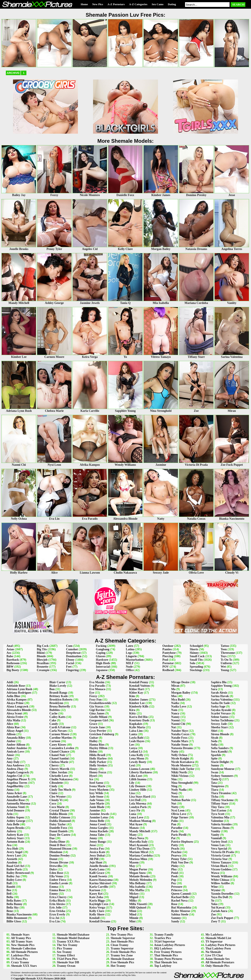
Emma (54, 887)
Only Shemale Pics (217, 966)
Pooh (174, 876)
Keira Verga (97, 908)
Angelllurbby (15, 786)
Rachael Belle (180, 897)
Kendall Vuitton (139, 686)
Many (133, 835)
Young (225, 670)
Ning (174, 786)
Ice (91, 779)
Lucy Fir (135, 810)
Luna (133, 814)
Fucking (101, 646)
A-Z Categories (138, 4)
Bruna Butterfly (60, 707)
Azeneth (12, 859)
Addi (10, 682)
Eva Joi (54, 918)
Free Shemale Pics (122, 962)
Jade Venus (97, 800)
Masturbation (135, 660)
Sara (214, 689)
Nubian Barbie (181, 800)
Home (84, 4)
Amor (10, 755)
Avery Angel (14, 852)
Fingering (72, 670)
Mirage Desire (180, 682)
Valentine (217, 821)
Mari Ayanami (138, 845)
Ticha (215, 797)
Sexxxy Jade (219, 724)
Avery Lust (14, 856)
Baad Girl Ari (15, 866)
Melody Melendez (141, 880)
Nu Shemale (213, 952)
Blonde (41, 656)
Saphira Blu (219, 682)
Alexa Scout (14, 713)
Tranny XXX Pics (68, 942)
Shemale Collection (23, 948)
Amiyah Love (15, 752)
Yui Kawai (218, 908)
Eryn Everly (57, 914)
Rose (174, 904)
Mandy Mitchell (140, 831)
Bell (9, 894)
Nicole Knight (180, 759)
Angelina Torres (17, 783)
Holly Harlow (98, 759)
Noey (174, 793)
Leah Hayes (137, 741)
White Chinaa (220, 880)
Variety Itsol (219, 842)
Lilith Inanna (138, 779)
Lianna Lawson (139, 769)
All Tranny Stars (22, 942)
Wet (223, 667)
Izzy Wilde (96, 793)
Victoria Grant (221, 856)
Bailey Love (14, 880)
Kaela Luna (97, 869)
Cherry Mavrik (59, 769)
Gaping (101, 653)
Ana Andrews (15, 765)
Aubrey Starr (15, 838)
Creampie (43, 670)
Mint (132, 921)
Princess (177, 890)
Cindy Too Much (60, 790)
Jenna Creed (98, 824)
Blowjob (42, 660)
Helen (93, 752)
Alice (10, 724)
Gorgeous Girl (99, 720)
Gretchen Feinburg (102, 734)
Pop (174, 880)
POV (166, 667)
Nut (174, 804)
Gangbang (103, 649)
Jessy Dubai (97, 856)
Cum (69, 646)
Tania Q (216, 779)
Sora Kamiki (219, 752)
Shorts (194, 649)
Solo (193, 663)
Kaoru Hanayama (101, 880)
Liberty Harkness (141, 772)
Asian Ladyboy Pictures (170, 945)
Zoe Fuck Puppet (222, 918)
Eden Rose (56, 873)
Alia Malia (13, 720)
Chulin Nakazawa (61, 779)
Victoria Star (219, 859)
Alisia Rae (13, 727)
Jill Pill (94, 859)
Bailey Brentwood (18, 873)
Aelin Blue (13, 696)
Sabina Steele (180, 914)
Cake (53, 720)
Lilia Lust (136, 776)
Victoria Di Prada (222, 852)
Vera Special (219, 849)
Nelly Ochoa (179, 755)
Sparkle (216, 755)
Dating (172, 4)
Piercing (168, 656)
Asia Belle (13, 824)
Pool (165, 660)
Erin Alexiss (57, 904)
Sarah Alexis (219, 693)
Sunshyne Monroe (223, 769)
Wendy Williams (222, 876)
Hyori (93, 776)
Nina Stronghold (182, 783)
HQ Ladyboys (163, 948)
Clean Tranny (119, 945)
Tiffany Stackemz (222, 800)
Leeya (133, 748)
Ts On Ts (226, 660)
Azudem (12, 862)
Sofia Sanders (220, 748)
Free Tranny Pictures (168, 952)
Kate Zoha (96, 897)
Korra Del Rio (138, 717)
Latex (130, 646)
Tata (214, 783)
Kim (132, 696)
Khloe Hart (137, 689)
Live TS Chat (214, 955)
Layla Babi (136, 738)
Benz (10, 911)
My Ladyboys (214, 935)
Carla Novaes (58, 731)
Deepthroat (73, 653)
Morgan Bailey (181, 693)
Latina (130, 649)
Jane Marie (97, 804)
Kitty (133, 713)
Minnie (134, 918)
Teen (224, 649)
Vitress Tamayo (221, 862)
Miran (175, 686)
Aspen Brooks (15, 828)
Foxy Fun (96, 700)
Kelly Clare (97, 911)
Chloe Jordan (58, 772)
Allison (11, 734)
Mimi (133, 911)
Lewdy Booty (138, 762)
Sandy (175, 921)
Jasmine (95, 810)
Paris (175, 831)
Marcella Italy (138, 842)
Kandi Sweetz (98, 876)
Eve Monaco (97, 689)
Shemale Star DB (68, 962)
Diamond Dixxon (60, 849)
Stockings (196, 670)
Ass (9, 653)
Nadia (175, 703)
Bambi (11, 887)
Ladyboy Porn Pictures (220, 945)
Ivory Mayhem (99, 790)
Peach (175, 849)
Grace (93, 724)
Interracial (103, 667)
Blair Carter (57, 682)
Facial (70, 663)
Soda (214, 741)
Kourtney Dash (139, 720)
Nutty (175, 807)
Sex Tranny (64, 952)
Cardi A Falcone (60, 727)
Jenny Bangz (98, 842)
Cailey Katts (57, 717)
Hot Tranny (118, 966)
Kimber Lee (137, 703)
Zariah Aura (219, 911)
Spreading (196, 667)
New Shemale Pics (23, 945)
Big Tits (42, 649)
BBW (10, 667)
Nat (174, 727)
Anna (10, 790)
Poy (174, 883)
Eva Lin (55, 921)
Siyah (215, 738)
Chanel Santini (59, 759)
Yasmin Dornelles (222, 894)
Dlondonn (56, 852)
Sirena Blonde (220, 734)
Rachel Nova (179, 901)
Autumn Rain (15, 842)
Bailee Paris (14, 869)
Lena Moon (137, 759)
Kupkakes (136, 724)
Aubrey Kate (15, 835)
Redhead (168, 670)
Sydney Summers (222, 776)
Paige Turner (180, 817)
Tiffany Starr (220, 804)
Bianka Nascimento (19, 914)
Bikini (41, 653)
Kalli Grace (97, 873)
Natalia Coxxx (180, 734)
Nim (174, 779)
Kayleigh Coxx (99, 904)
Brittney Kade (59, 696)
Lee (132, 745)
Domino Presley (60, 856)
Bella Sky (13, 908)
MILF (130, 663)
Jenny (93, 838)
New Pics (98, 4)
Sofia (214, 745)
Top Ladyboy (163, 966)
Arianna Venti (16, 807)
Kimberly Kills (139, 707)
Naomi (175, 720)
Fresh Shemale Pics (123, 952)
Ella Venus (56, 876)
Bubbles (55, 710)
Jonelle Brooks (99, 866)
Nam (174, 710)
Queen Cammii (181, 894)
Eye (92, 693)
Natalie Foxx (179, 738)
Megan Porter (138, 869)
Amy (10, 759)
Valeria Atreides (221, 824)
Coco (53, 804)
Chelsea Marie (59, 762)
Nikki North (179, 772)
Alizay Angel (15, 731)
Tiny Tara (217, 807)
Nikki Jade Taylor (183, 769)
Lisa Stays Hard (140, 797)
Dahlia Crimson (60, 817)
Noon (175, 797)
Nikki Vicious (180, 776)
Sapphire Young (221, 686)
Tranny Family (164, 935)
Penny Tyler (179, 859)
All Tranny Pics (21, 938)
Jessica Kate (97, 852)
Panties (167, 649)
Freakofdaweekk (100, 703)
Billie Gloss (14, 921)
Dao (52, 838)
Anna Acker (14, 793)
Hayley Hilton (98, 748)
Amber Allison (16, 745)
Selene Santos (220, 717)
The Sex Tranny (67, 945)
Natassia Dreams (182, 748)
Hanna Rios (97, 745)
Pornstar (168, 663)
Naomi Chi (178, 724)
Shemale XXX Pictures (40, 978)
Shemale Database (122, 959)
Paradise (177, 828)
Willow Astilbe (220, 883)
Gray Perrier (98, 731)
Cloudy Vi (56, 800)
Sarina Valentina (222, 700)
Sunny (215, 765)
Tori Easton (219, 810)
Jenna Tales (97, 835)
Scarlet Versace (221, 713)
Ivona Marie (97, 786)
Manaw (134, 828)
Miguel (134, 897)
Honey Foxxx (98, 772)
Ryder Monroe (181, 911)
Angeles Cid (14, 776)
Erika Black (57, 901)
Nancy (175, 713)
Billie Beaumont (17, 918)
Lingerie (131, 656)
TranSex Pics (163, 938)
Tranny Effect (66, 955)
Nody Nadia (179, 790)
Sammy (176, 918)
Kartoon (95, 890)
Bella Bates (14, 901)
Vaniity (216, 831)
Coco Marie (57, 807)
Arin (10, 814)
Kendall (94, 918)
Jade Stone (96, 797)
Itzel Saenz (96, 783)
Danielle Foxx (58, 828)
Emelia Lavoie (59, 883)
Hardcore (102, 660)
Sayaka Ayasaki (221, 710)
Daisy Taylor (58, 824)
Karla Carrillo (99, 887)
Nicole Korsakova (183, 762)
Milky (133, 901)
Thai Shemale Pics (166, 955)
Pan (174, 824)
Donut (53, 859)
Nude (129, 667)
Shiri (214, 731)
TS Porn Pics (19, 959)
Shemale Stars (20, 935)
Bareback (13, 660)
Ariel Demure (15, 810)
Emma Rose (57, 890)
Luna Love (136, 817)
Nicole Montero (181, 765)
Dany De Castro (60, 835)
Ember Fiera (58, 880)
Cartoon (55, 741)
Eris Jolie (55, 908)
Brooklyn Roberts (61, 700)
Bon (52, 689)
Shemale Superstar (123, 938)
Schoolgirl (196, 646)
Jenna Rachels (99, 831)
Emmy (54, 894)
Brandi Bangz (58, 693)
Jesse (93, 845)
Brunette (43, 667)
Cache (53, 713)
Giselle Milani (98, 717)
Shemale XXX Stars (24, 966)
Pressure (177, 887)
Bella (10, 897)
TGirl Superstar (165, 942)
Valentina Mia (220, 817)
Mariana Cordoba (141, 856)
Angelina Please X (18, 779)
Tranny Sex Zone (122, 955)
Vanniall (216, 838)
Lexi (132, 765)
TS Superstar (214, 942)
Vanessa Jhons (220, 828)
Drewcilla (56, 866)
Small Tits (196, 660)
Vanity (215, 835)
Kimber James (139, 700)
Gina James (97, 713)
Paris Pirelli (179, 835)
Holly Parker (98, 762)
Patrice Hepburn (182, 842)
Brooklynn (56, 703)
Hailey (94, 741)
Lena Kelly (136, 755)
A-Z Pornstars (116, 4)
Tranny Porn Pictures (168, 959)
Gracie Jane (97, 727)
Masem (134, 862)
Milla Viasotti (138, 904)
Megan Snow (138, 873)
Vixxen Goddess (221, 869)
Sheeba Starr (219, 727)
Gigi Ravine (97, 710)
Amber (11, 741)
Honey (94, 769)
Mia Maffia (137, 890)
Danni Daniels (58, 831)
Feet (69, 667)
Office (130, 670)
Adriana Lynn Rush (19, 689)
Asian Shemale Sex (218, 959)
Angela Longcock (18, 772)
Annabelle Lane (17, 797)
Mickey (134, 894)
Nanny (175, 717)
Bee (9, 890)
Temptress (218, 786)
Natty (175, 752)
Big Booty (13, 670)
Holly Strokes (98, 765)
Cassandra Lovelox (62, 748)
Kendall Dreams (100, 921)
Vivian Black (219, 866)
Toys (224, 656)
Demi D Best (57, 845)
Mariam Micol (139, 852)
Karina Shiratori (100, 883)
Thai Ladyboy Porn (218, 948)
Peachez (176, 852)
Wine (214, 887)
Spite (214, 759)
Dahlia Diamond (60, 821)
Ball (9, 883)
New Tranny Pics (121, 935)
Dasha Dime (57, 842)
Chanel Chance (59, 752)
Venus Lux (218, 845)
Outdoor (168, 646)
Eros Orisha (57, 911)
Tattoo (225, 646)
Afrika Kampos (17, 700)
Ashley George (16, 821)
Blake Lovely (58, 686)
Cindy (53, 786)
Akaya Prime (15, 703)
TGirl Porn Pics (67, 959)
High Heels (103, 663)
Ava (9, 845)
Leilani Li (136, 752)
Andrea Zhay (15, 769)
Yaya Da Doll (220, 897)
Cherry (54, 765)
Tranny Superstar (122, 948)
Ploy (174, 869)
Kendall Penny (139, 682)
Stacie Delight (220, 762)
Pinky (175, 866)
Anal (10, 646)
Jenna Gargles (99, 828)
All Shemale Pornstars (220, 962)
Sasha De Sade (220, 703)
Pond (175, 873)
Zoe (213, 914)
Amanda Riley (16, 738)
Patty (175, 845)
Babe (10, 656)
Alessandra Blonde (19, 710)
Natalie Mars (180, 741)
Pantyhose (169, 653)
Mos (174, 696)
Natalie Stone (180, 745)
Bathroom (13, 663)
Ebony (70, 660)
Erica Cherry (58, 897)
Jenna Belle (97, 821)
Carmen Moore (59, 734)
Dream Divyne (59, 862)
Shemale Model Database (73, 935)
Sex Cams (158, 4)
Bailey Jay (13, 876)
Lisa (132, 793)
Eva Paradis (97, 686)
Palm (175, 821)
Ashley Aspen (15, 817)
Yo (213, 901)
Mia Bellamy (138, 883)
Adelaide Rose (16, 686)
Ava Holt (12, 849)
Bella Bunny (14, 904)
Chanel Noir (57, 755)
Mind (133, 914)
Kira (132, 710)
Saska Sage (218, 707)
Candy (54, 724)
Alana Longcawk (18, 707)
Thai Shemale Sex (166, 962)
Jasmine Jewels (99, 814)
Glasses (101, 656)
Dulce (53, 869)
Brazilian (43, 663)
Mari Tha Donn (139, 849)
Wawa (215, 873)
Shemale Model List (218, 938)
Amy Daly (13, 762)
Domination (74, 656)
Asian (10, 649)
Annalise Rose (16, 800)
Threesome (228, 653)
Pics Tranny (65, 948)
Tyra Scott (218, 814)
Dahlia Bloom (58, 814)
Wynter (216, 890)
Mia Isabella (137, 887)
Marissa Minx (138, 859)
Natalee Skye (179, 731)
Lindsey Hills (138, 790)
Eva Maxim (97, 682)
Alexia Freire (15, 717)
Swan (215, 772)
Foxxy (93, 696)
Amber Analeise (17, 748)
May (132, 866)
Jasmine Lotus (99, 817)
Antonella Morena (18, 804)
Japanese (102, 670)
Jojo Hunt (96, 862)
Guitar (94, 738)
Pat (173, 838)
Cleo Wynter (58, 797)
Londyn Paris (138, 807)
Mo (173, 689)
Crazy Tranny (20, 962)
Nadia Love (179, 707)
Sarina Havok (220, 696)
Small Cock (197, 656)
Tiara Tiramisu (221, 793)
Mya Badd (178, 700)
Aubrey (11, 831)
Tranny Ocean (66, 966)
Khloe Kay (136, 693)
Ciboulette (56, 783)
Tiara (215, 790)
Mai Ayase (136, 824)
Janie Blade (97, 807)
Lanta (133, 734)
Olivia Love (179, 814)
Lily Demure (137, 786)
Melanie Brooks (139, 876)
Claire (53, 793)
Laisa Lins (136, 731)
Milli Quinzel (138, 908)
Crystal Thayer (59, 810)
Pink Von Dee (180, 862)
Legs (129, 653)
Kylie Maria (137, 727)
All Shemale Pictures (24, 952)
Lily (132, 783)
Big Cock (43, 646)
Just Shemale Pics (122, 942)
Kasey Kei (96, 894)
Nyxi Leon (178, 810)
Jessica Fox (97, 849)
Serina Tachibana (222, 720)
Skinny (194, 653)
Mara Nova (137, 838)
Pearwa (176, 856)
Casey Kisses (58, 745)
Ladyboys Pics (20, 955)
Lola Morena (138, 804)
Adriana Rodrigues (19, 693)
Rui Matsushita (181, 908)
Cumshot (72, 649)
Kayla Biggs (97, 901)
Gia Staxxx (97, 707)
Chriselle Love (59, 776)
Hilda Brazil (97, 755)
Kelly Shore (97, 914)
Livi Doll (135, 800)
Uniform (226, 663)
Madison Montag (140, 821)
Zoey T (216, 921)
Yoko (214, 904)
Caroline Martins (61, 738)
